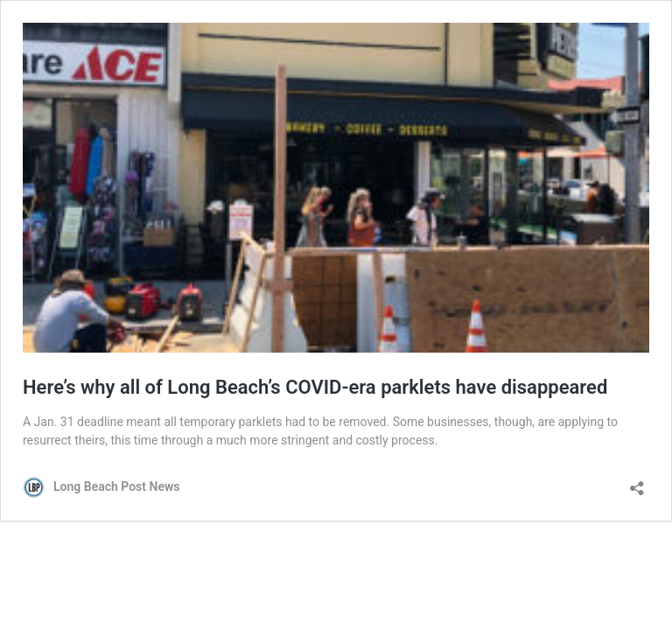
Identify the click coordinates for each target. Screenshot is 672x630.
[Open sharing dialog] (637, 483)
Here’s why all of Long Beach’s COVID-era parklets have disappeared (315, 387)
